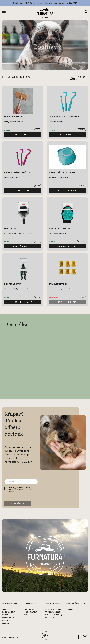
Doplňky (6, 620)
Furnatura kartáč (14, 117)
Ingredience (29, 609)
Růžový (38, 186)
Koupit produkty (10, 603)
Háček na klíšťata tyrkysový (64, 117)
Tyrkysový (81, 130)
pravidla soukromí (15, 490)
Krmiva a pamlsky (10, 618)
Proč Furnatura (31, 612)
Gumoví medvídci (58, 284)
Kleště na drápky (13, 284)
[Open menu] (4, 11)
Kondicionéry (8, 612)
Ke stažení (50, 618)
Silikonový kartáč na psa (62, 173)
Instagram (85, 637)
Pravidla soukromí (54, 612)
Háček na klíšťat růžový (17, 173)
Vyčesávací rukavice (60, 228)
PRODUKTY (83, 77)
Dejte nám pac (18, 503)
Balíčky (6, 623)
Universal (81, 241)
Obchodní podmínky (54, 609)
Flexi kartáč (11, 228)
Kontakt (70, 609)
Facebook (78, 637)
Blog (26, 615)
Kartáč (38, 130)
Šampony (6, 609)
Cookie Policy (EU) (54, 615)
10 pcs (82, 297)
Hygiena (6, 615)
